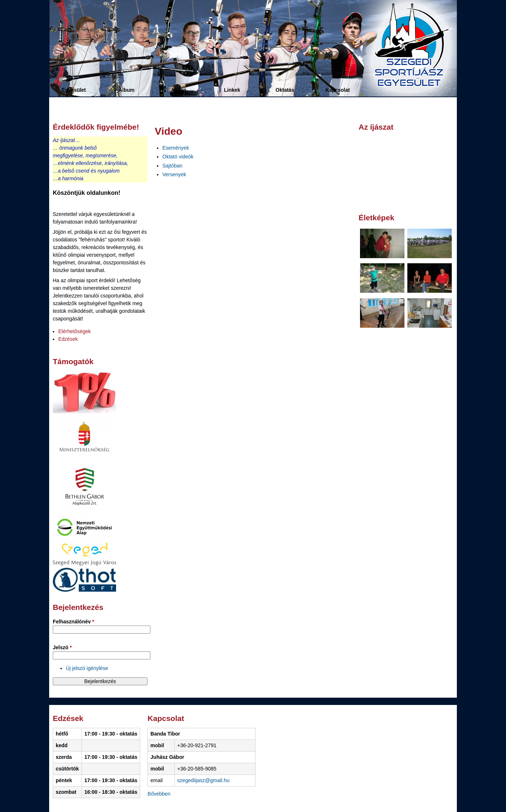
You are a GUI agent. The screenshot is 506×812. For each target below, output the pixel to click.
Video (179, 90)
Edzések (68, 339)
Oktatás (285, 90)
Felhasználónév (74, 622)
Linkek (232, 90)
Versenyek (174, 174)
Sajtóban (172, 166)
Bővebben (159, 794)
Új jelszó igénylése (87, 668)
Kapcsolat (338, 90)
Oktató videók (178, 157)
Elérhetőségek (75, 331)
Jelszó (62, 647)
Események (176, 148)
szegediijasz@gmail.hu (203, 780)
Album (127, 90)
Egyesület (74, 90)
